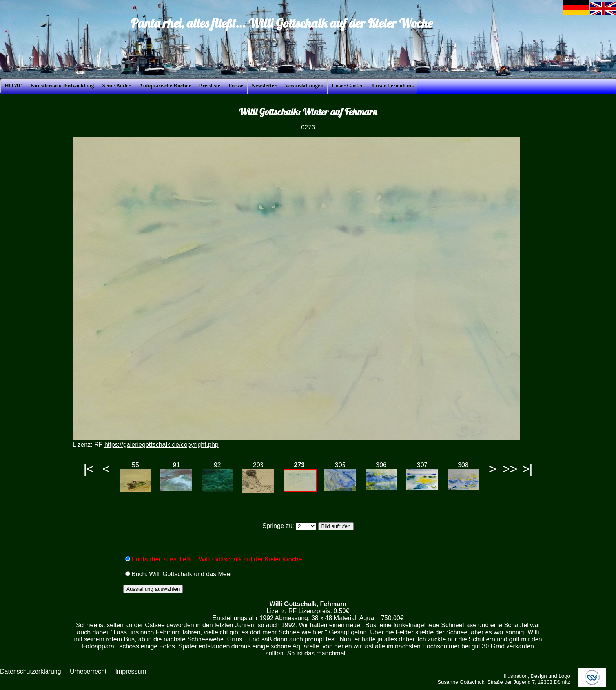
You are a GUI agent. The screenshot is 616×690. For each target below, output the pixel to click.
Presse (236, 86)
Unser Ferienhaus (393, 86)
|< (89, 469)
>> (510, 469)
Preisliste (210, 86)
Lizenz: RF (282, 611)
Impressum (130, 671)
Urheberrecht (88, 671)
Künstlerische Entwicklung (62, 86)
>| (527, 469)
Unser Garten (348, 86)
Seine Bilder (117, 86)
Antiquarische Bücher (165, 86)
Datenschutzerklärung (31, 671)
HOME (13, 86)
